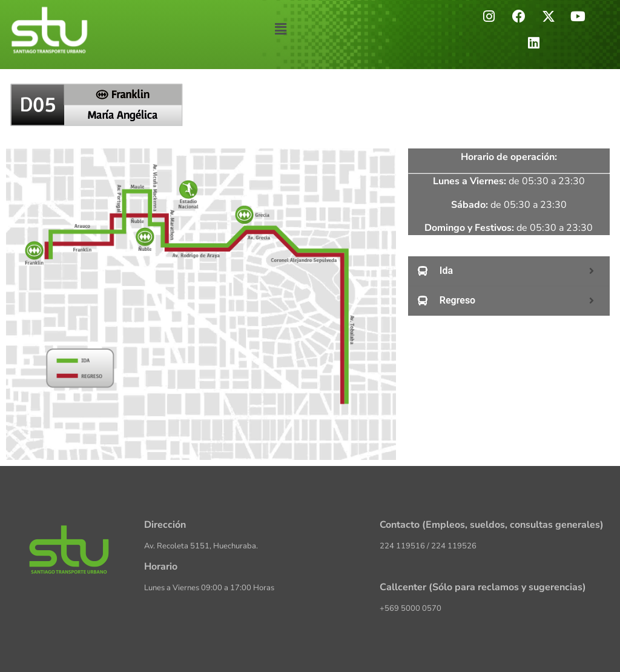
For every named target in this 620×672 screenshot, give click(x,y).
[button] (281, 30)
